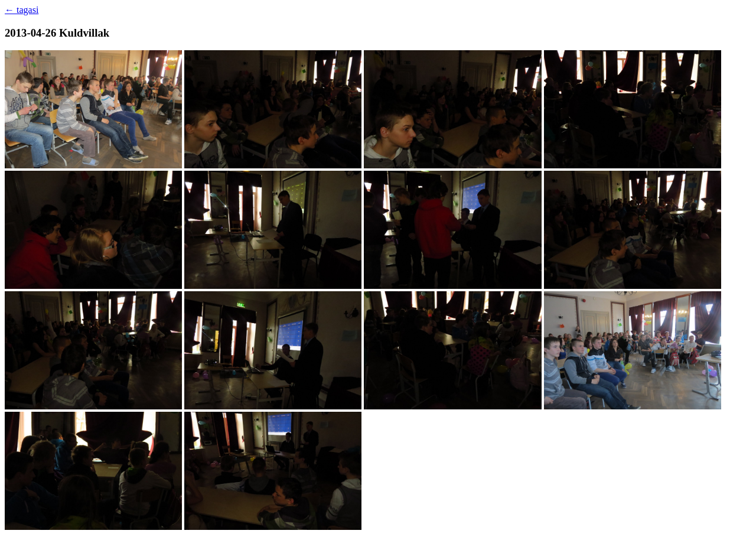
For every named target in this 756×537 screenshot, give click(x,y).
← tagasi (22, 10)
